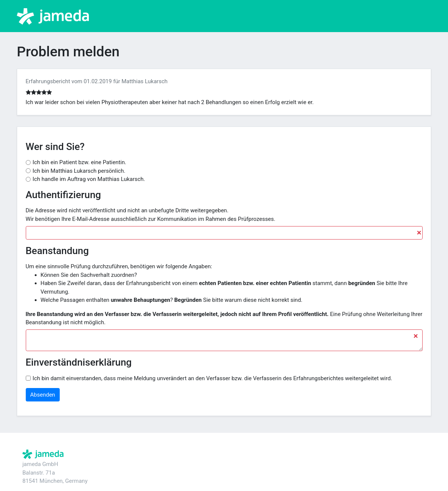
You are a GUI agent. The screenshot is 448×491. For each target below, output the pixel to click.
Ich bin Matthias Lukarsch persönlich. (79, 171)
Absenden (43, 395)
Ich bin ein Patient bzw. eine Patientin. (79, 162)
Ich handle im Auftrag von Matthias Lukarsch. (89, 179)
